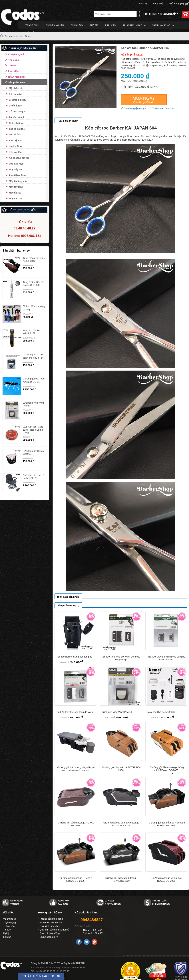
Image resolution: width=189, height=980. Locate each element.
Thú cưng (14, 60)
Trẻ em (12, 66)
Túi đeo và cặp (17, 117)
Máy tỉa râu (15, 193)
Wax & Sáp (15, 134)
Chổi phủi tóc (16, 123)
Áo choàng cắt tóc (19, 158)
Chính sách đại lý (49, 937)
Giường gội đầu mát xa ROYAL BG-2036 (121, 769)
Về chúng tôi (10, 919)
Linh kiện (13, 71)
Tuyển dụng (10, 922)
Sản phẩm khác (17, 82)
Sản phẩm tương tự (68, 606)
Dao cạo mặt (16, 164)
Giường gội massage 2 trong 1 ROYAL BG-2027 (121, 879)
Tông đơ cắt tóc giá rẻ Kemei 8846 (34, 259)
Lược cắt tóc (16, 146)
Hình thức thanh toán (51, 922)
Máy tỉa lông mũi (18, 181)
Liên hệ (7, 937)
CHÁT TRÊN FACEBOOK (41, 976)
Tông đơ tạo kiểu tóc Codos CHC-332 (33, 284)
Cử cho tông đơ (18, 111)
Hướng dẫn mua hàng (51, 919)
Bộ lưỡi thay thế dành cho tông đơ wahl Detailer (167, 658)
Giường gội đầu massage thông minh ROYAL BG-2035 (167, 769)
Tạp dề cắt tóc (17, 129)
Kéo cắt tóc (15, 152)
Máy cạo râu (16, 199)
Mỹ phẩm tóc (16, 88)
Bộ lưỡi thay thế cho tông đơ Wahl (75, 712)
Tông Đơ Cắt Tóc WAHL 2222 (32, 332)
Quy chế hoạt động (50, 933)
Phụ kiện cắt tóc (18, 175)
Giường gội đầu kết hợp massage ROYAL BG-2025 (167, 824)
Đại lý (6, 933)
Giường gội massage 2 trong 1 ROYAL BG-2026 (76, 879)
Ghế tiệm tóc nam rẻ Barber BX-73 (33, 477)
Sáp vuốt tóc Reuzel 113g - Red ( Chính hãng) (33, 430)
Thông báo (9, 926)
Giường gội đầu (18, 100)
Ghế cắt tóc (15, 106)
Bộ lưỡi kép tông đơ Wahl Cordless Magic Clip (121, 658)
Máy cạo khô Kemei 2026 (161, 712)
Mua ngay (144, 100)
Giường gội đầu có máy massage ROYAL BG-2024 (121, 824)
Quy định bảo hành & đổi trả (54, 930)
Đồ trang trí (15, 94)
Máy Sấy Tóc (16, 170)
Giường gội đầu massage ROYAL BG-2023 (76, 824)
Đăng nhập (159, 4)
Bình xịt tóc (15, 140)
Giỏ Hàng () (179, 4)
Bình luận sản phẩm (68, 597)
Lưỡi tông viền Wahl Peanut (117, 712)
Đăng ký (143, 4)
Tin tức (7, 930)
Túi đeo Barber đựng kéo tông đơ (74, 657)
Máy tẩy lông (16, 187)
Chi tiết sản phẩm (68, 121)
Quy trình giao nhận (50, 926)
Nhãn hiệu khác (17, 77)
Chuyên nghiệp (17, 54)
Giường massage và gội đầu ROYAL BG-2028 (167, 879)
